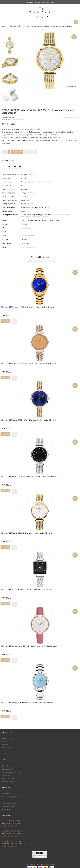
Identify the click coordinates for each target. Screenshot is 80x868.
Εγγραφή (4, 736)
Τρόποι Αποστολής (7, 767)
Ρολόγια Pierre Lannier (71, 118)
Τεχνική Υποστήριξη (8, 776)
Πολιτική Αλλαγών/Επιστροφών (12, 770)
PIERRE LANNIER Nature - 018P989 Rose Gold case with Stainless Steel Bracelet (28, 363)
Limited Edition (6, 745)
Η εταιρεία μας (6, 791)
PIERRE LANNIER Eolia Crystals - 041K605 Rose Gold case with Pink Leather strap (29, 644)
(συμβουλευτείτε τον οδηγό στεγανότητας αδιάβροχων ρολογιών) (45, 216)
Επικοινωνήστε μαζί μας (9, 795)
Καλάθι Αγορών (41, 17)
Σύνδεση (11, 736)
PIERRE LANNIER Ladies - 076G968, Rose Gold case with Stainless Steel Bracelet (28, 419)
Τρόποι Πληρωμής (7, 764)
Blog (3, 798)
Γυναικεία (5, 742)
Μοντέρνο (32, 247)
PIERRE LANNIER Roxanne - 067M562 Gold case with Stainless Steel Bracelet (27, 307)
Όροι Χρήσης (6, 807)
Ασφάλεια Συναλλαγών (9, 801)
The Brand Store (38, 862)
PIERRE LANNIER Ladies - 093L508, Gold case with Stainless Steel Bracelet (26, 532)
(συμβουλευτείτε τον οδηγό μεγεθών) (39, 182)
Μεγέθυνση (71, 86)
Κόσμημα (5, 749)
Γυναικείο (25, 232)
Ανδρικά (4, 739)
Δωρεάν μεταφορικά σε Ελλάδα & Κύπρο (40, 2)
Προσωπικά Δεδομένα (8, 804)
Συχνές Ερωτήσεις (7, 779)
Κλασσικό (25, 247)
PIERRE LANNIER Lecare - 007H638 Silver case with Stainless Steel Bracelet (27, 588)
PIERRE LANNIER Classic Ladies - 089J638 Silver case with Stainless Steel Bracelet (29, 476)
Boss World (5, 752)
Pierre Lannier (27, 228)
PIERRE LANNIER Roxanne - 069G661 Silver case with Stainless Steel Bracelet (27, 701)
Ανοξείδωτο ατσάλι (28, 236)
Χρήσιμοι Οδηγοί (7, 773)
